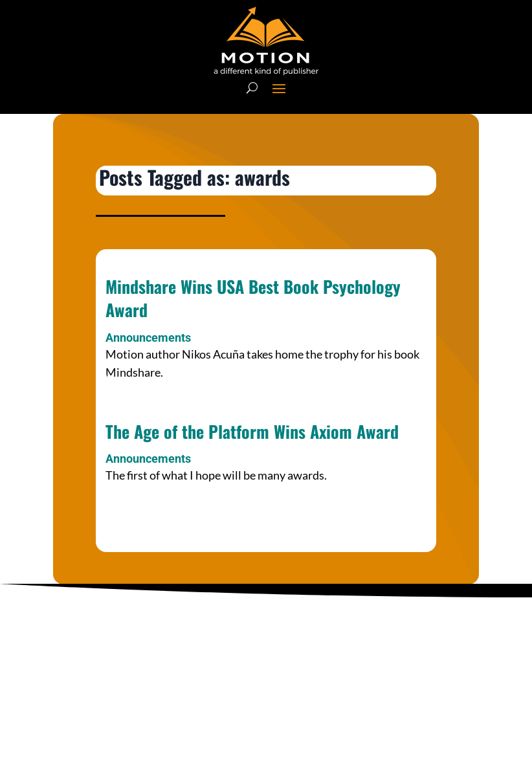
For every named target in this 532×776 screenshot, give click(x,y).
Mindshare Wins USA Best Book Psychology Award (253, 298)
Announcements (148, 338)
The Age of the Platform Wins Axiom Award (252, 431)
